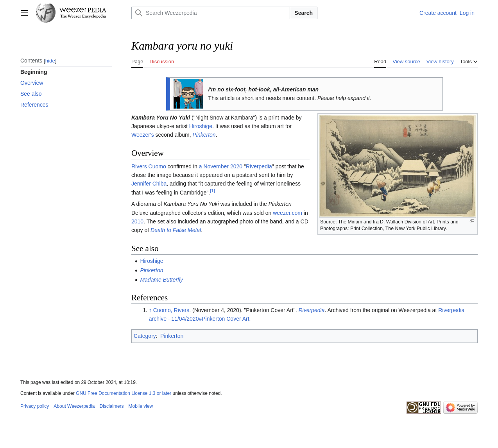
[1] (212, 190)
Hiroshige (201, 126)
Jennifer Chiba (149, 184)
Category (145, 336)
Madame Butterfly (161, 280)
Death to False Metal (176, 230)
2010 (137, 221)
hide (50, 61)
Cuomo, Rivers (171, 310)
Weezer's (143, 135)
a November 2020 (221, 166)
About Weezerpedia (74, 406)
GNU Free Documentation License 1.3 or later (124, 393)
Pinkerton (204, 135)
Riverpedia (259, 166)
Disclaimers (112, 406)
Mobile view (141, 406)
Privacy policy (35, 406)
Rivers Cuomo (149, 166)
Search (304, 13)
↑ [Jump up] (150, 310)
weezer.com (288, 213)
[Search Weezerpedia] (211, 13)
